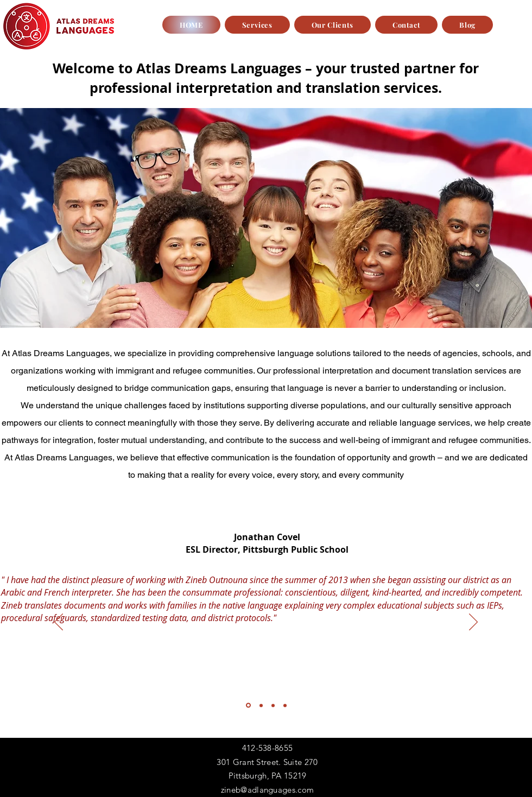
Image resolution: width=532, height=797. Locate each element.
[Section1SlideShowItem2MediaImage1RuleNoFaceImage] (261, 705)
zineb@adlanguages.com (267, 790)
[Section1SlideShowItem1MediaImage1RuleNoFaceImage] (248, 706)
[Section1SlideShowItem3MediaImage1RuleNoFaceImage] (273, 705)
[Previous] (59, 623)
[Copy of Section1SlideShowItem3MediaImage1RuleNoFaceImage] (285, 705)
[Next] (473, 623)
